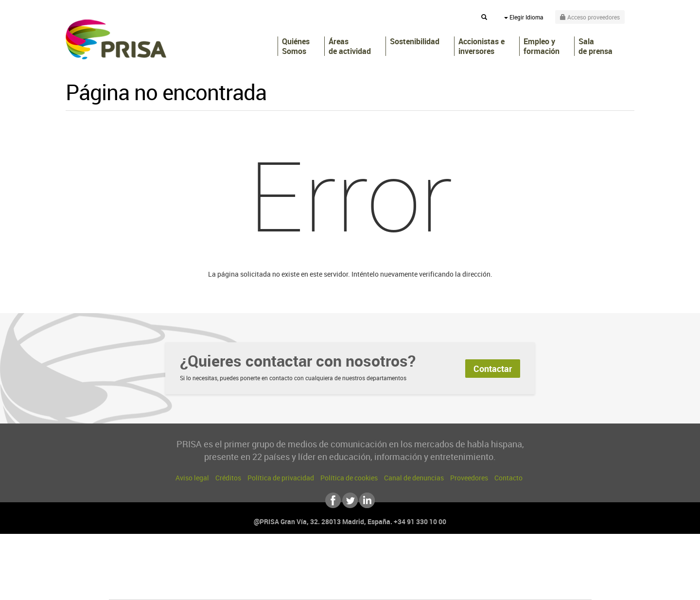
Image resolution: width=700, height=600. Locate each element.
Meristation (501, 586)
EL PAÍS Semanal (444, 572)
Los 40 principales (286, 557)
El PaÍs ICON (370, 586)
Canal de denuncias (414, 478)
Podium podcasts (329, 586)
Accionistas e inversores (481, 46)
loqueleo (454, 586)
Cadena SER (424, 557)
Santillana (331, 557)
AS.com (455, 557)
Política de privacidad (281, 478)
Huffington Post (252, 572)
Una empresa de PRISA (153, 565)
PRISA (116, 39)
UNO (306, 572)
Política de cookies (349, 478)
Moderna (281, 586)
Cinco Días (371, 572)
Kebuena (514, 572)
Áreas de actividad (350, 46)
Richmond (233, 586)
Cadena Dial (408, 572)
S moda (411, 586)
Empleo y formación (542, 46)
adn (487, 557)
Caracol (523, 557)
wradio (334, 572)
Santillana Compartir (383, 557)
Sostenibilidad (415, 42)
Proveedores (469, 478)
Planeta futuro (479, 572)
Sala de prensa (595, 46)
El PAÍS (239, 557)
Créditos (228, 478)
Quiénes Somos (296, 46)
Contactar (493, 369)
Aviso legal (192, 478)
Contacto (508, 478)
